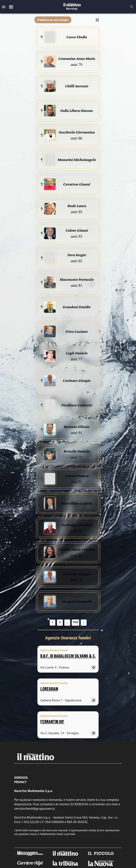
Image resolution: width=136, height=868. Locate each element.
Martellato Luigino (76, 503)
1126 (75, 622)
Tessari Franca (76, 476)
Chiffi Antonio (76, 86)
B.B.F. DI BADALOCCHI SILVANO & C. (68, 656)
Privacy (20, 782)
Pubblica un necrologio (53, 20)
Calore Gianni (77, 230)
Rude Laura (77, 206)
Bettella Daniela (76, 451)
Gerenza (21, 778)
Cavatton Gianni (76, 184)
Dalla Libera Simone (76, 111)
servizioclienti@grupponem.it (34, 809)
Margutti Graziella (77, 601)
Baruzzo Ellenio (76, 427)
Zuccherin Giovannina (76, 132)
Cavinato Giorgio (77, 380)
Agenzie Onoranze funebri (68, 638)
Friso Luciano (76, 331)
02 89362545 (79, 804)
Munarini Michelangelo (77, 160)
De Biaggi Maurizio (77, 525)
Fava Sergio (77, 255)
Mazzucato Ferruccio (77, 279)
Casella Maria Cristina (76, 549)
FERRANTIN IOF (52, 721)
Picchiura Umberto (76, 405)
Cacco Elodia (76, 37)
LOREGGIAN (49, 689)
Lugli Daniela (76, 353)
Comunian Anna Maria (76, 58)
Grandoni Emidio (76, 307)
